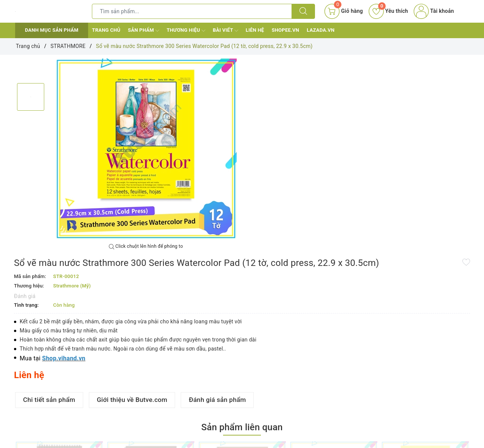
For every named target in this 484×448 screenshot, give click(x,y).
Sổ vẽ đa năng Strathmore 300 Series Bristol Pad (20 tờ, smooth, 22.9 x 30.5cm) (422, 415)
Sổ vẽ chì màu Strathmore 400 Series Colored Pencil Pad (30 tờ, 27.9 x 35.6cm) (238, 415)
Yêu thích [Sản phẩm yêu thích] (388, 11)
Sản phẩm (143, 31)
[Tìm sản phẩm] (192, 11)
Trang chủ (106, 30)
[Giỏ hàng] (344, 11)
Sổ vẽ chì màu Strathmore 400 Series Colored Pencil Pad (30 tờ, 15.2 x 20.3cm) (55, 415)
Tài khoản (434, 11)
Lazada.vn (320, 30)
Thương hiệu (186, 31)
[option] (146, 149)
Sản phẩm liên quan (242, 298)
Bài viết (226, 31)
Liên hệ (255, 30)
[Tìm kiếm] (303, 11)
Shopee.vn (285, 30)
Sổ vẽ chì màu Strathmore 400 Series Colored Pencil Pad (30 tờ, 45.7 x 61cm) (329, 415)
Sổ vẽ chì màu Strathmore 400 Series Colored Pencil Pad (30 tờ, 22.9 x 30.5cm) (146, 415)
